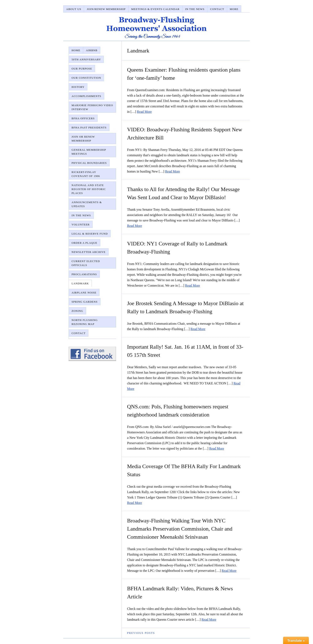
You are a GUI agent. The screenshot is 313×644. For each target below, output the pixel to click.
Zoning (77, 311)
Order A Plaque (84, 243)
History (78, 87)
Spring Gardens (85, 302)
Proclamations (84, 274)
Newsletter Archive (89, 252)
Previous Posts (141, 633)
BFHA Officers (83, 118)
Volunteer (81, 224)
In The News (195, 9)
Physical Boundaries (89, 163)
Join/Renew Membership (106, 9)
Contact (217, 9)
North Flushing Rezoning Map (85, 322)
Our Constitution (86, 78)
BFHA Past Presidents (89, 127)
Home (76, 50)
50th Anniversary (86, 59)
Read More (144, 112)
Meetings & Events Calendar (155, 9)
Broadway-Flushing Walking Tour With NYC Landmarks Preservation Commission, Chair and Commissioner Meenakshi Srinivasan (180, 529)
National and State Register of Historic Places (89, 189)
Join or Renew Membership (83, 139)
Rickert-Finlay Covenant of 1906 (86, 174)
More (234, 9)
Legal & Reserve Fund (90, 234)
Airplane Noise (84, 293)
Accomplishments (86, 96)
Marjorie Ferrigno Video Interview (92, 107)
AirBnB (92, 50)
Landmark (80, 283)
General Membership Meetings (89, 152)
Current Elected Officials (86, 263)
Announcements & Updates (87, 204)
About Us (74, 9)
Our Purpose (82, 69)
